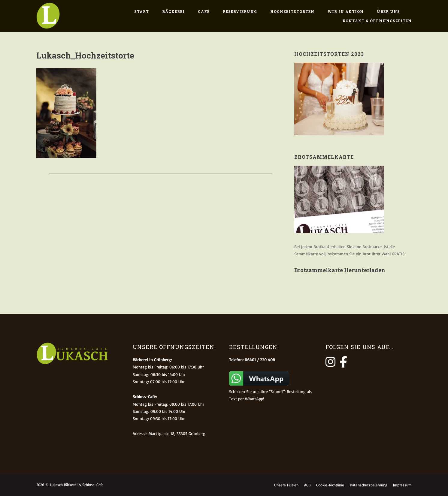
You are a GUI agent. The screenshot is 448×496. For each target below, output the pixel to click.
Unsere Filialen (286, 485)
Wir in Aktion (346, 11)
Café (204, 11)
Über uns (388, 11)
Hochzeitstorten (292, 11)
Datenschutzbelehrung (369, 485)
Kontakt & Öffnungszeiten (377, 21)
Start (142, 11)
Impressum (402, 485)
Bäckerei (173, 11)
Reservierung (240, 11)
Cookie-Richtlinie (330, 485)
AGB (307, 485)
